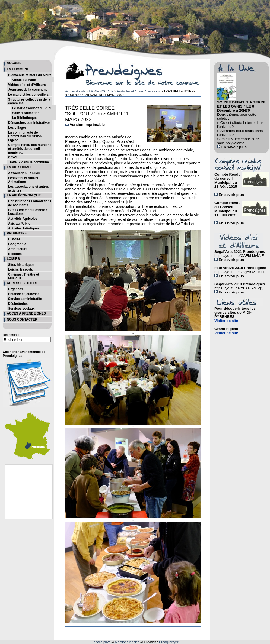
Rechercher (11, 335)
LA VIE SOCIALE (101, 91)
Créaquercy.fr (169, 642)
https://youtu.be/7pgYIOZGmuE (240, 272)
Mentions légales (127, 642)
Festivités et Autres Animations (139, 91)
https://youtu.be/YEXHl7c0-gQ (239, 288)
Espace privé (101, 642)
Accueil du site (75, 91)
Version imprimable (85, 125)
